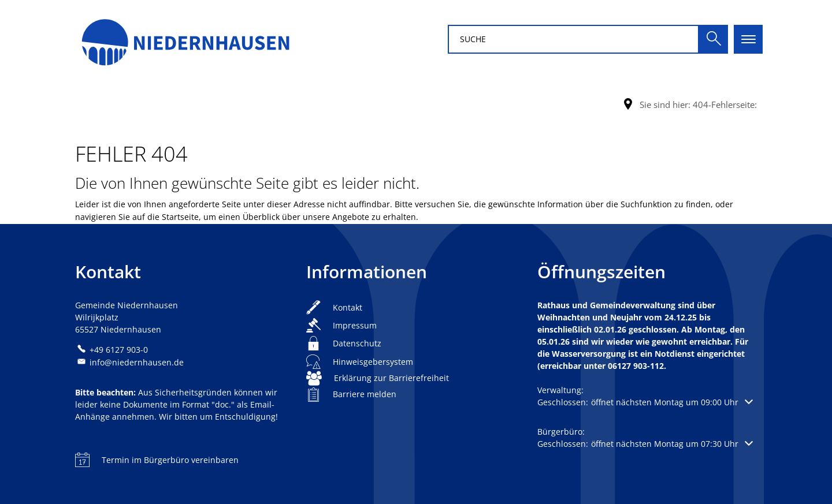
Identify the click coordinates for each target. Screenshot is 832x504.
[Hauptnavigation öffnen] (748, 39)
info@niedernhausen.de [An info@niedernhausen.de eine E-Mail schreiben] (129, 362)
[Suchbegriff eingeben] (573, 39)
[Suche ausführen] (714, 39)
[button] (645, 402)
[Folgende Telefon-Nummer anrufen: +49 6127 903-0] (112, 350)
